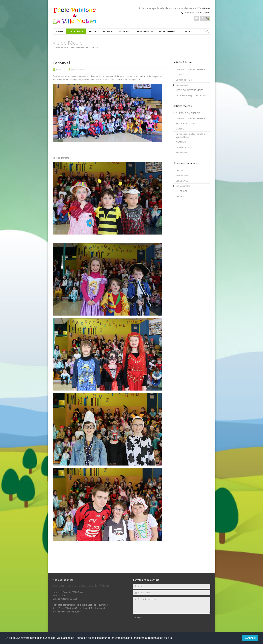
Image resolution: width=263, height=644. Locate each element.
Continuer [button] (250, 638)
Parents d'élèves (168, 31)
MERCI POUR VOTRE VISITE (190, 90)
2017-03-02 (60, 70)
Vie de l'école (76, 31)
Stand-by (180, 196)
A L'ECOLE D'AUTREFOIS (188, 113)
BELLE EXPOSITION (186, 124)
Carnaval (61, 63)
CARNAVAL (181, 142)
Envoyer (139, 618)
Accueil (59, 31)
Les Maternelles (144, 31)
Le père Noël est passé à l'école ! (191, 95)
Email (197, 18)
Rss (202, 18)
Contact (188, 31)
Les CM (93, 31)
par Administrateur (79, 70)
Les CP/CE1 (125, 31)
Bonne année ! (182, 85)
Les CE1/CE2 (108, 31)
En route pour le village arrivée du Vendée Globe (191, 136)
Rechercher (207, 31)
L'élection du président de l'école (190, 69)
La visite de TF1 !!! (184, 80)
